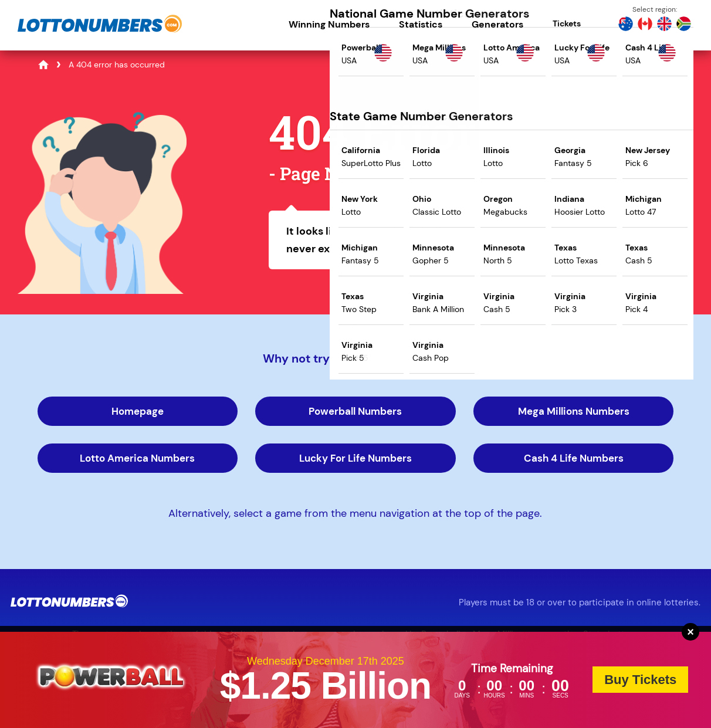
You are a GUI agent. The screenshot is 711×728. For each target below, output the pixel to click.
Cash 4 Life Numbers (574, 458)
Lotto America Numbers (137, 458)
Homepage (138, 411)
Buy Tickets (640, 680)
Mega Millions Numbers (574, 411)
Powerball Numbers (355, 411)
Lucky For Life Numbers (355, 458)
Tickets (567, 23)
